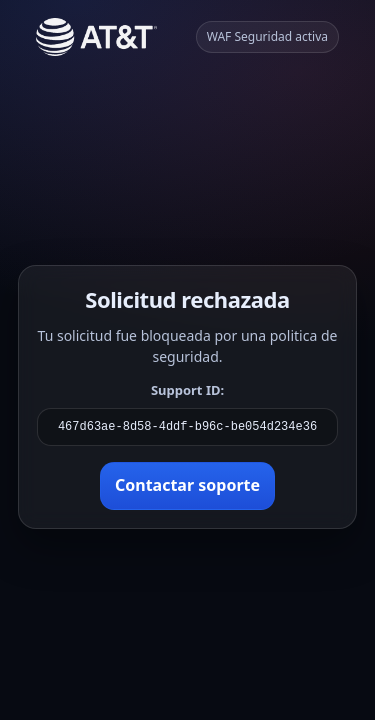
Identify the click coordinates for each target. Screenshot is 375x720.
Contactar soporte (187, 485)
